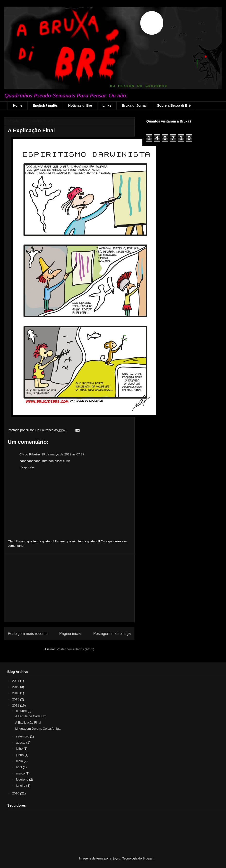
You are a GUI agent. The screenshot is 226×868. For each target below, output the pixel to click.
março (21, 773)
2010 (16, 793)
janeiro (21, 786)
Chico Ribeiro (30, 454)
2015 (16, 699)
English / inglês (45, 105)
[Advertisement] (69, 588)
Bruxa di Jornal (134, 105)
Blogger (148, 858)
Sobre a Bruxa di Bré (174, 105)
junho (20, 755)
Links (107, 105)
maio (20, 761)
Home (18, 105)
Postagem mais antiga (112, 634)
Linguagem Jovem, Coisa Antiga (38, 729)
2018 (16, 693)
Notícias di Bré (80, 105)
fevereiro (23, 779)
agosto (21, 742)
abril (19, 767)
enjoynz (115, 858)
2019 (16, 687)
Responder (27, 467)
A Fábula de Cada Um (31, 716)
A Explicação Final (31, 130)
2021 (16, 681)
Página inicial (70, 634)
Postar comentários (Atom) (75, 649)
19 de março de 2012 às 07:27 (63, 454)
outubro (22, 711)
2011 (16, 705)
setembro (23, 736)
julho (20, 749)
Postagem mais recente (28, 634)
